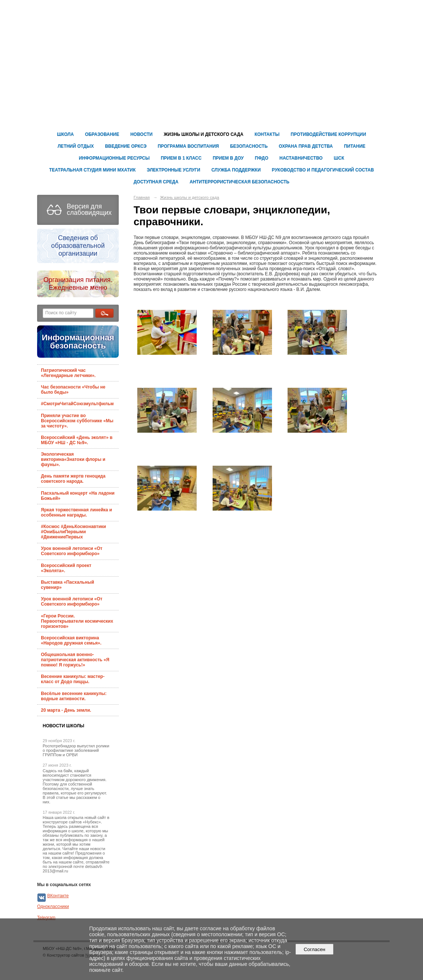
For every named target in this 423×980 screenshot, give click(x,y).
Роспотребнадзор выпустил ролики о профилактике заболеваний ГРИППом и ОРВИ (76, 750)
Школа (65, 134)
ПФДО (262, 158)
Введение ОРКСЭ (126, 146)
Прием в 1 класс (181, 158)
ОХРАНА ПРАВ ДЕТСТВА (306, 146)
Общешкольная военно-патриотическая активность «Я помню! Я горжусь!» (75, 660)
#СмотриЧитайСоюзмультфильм (77, 404)
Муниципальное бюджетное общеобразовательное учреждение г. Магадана (308, 35)
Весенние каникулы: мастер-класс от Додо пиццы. (73, 679)
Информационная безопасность (78, 342)
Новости (141, 134)
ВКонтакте (58, 896)
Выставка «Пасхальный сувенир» (67, 585)
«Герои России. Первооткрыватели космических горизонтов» (77, 621)
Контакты (267, 134)
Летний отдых (76, 146)
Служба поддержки (236, 170)
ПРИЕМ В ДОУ (228, 158)
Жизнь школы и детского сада (204, 134)
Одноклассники (53, 907)
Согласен (314, 949)
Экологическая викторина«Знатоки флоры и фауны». (73, 459)
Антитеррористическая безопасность (240, 182)
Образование (102, 134)
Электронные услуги (174, 170)
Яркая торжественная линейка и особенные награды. (76, 512)
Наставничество (301, 158)
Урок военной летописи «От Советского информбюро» (72, 551)
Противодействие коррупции (328, 134)
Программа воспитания (188, 146)
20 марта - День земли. (66, 710)
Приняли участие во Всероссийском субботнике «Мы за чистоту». (77, 421)
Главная (142, 197)
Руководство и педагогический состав (323, 170)
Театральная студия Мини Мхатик (92, 170)
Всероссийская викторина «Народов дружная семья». (71, 640)
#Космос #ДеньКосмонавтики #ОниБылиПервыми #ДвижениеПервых (73, 532)
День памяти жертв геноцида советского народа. (73, 479)
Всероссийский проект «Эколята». (66, 568)
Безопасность (249, 146)
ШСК (339, 158)
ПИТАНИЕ (355, 146)
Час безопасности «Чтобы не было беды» (73, 390)
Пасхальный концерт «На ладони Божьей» (78, 496)
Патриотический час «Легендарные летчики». (68, 373)
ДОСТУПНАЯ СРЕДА (156, 182)
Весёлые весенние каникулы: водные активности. (74, 696)
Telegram (46, 918)
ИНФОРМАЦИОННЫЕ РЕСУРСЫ (114, 158)
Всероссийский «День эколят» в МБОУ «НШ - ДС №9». (77, 440)
